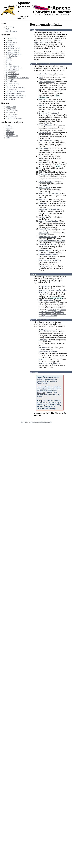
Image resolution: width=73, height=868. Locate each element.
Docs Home (10, 27)
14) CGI (9, 64)
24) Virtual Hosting (13, 84)
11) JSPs (9, 58)
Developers (10, 132)
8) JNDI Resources (12, 52)
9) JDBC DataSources (13, 54)
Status (8, 130)
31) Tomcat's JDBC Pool (14, 97)
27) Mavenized (11, 89)
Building (9, 126)
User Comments (11, 31)
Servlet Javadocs (12, 113)
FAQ (7, 29)
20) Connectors (11, 76)
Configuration (11, 109)
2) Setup (9, 40)
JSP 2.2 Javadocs (12, 115)
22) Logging (10, 80)
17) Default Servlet (12, 70)
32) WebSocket (11, 99)
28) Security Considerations (16, 91)
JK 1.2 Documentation (14, 118)
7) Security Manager (13, 50)
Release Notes (11, 107)
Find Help (44, 389)
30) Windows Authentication (16, 95)
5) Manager (10, 46)
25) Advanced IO (12, 86)
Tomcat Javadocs (12, 111)
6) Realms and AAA (13, 48)
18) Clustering (11, 72)
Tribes (8, 138)
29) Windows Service (13, 93)
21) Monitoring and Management (17, 78)
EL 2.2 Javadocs (12, 116)
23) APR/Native (11, 82)
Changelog (10, 128)
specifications (46, 40)
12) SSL (9, 60)
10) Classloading (12, 56)
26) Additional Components (15, 87)
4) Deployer (10, 44)
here (46, 403)
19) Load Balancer (12, 74)
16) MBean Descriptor (14, 68)
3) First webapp (11, 42)
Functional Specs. (12, 136)
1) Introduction (11, 38)
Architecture (10, 134)
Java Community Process (48, 41)
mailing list (41, 393)
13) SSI (8, 62)
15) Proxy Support (12, 66)
